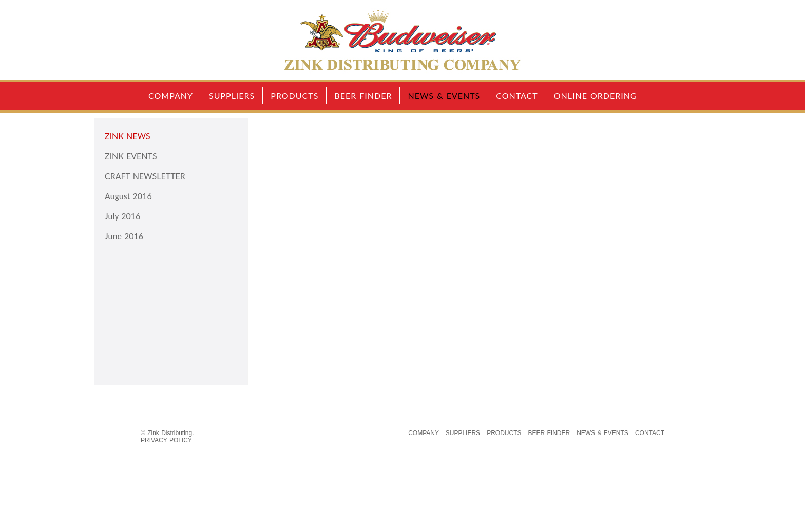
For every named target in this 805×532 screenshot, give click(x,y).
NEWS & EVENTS (444, 96)
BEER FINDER (363, 96)
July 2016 (122, 216)
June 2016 (124, 236)
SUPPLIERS (232, 96)
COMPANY (171, 96)
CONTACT (517, 96)
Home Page (402, 40)
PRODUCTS (294, 96)
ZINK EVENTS (131, 156)
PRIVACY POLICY (166, 440)
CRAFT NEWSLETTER (145, 176)
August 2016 (128, 196)
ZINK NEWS (128, 136)
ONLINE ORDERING (596, 96)
